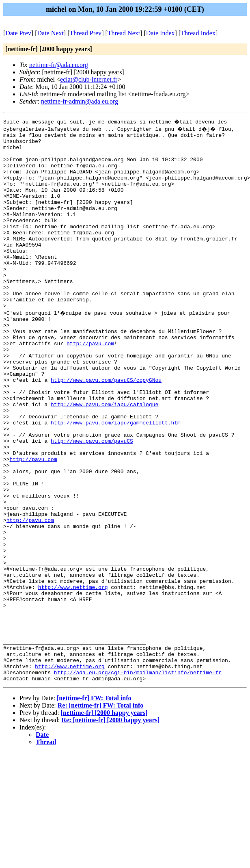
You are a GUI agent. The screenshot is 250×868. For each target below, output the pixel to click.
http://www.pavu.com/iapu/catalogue (105, 458)
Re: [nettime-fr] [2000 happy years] (111, 828)
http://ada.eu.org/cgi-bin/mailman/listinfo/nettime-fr (138, 779)
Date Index (161, 33)
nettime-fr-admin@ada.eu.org (80, 101)
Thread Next (124, 33)
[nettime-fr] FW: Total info (94, 806)
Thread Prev (85, 33)
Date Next (51, 33)
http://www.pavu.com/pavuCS (92, 502)
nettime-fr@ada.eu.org (59, 65)
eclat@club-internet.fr (89, 79)
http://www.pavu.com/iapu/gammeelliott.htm (116, 480)
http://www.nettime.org (73, 677)
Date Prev (18, 33)
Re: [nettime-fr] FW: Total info (101, 814)
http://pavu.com (90, 385)
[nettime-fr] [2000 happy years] (104, 821)
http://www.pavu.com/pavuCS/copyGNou (106, 429)
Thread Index (198, 33)
